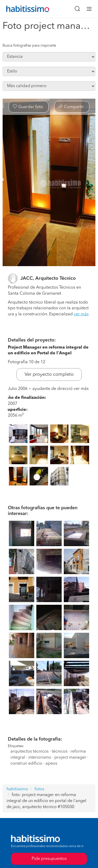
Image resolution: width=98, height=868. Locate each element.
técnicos (60, 752)
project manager (70, 758)
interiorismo (40, 758)
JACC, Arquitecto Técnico (48, 278)
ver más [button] (81, 314)
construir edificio (26, 764)
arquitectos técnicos (30, 752)
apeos (51, 764)
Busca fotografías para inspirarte (29, 46)
